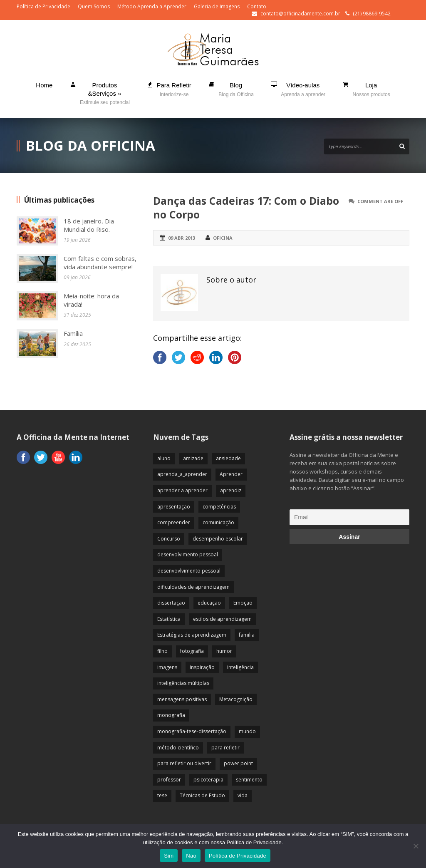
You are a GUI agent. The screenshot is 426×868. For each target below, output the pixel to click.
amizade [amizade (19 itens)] (193, 458)
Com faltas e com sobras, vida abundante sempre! (100, 263)
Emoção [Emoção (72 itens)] (243, 603)
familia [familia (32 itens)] (247, 635)
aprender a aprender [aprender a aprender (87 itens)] (182, 490)
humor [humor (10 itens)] (224, 651)
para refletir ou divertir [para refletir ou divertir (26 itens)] (184, 763)
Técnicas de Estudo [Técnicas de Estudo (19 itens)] (202, 795)
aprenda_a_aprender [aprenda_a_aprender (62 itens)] (182, 474)
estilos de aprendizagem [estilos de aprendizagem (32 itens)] (222, 619)
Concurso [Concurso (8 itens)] (169, 539)
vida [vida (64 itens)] (243, 795)
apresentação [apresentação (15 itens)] (174, 507)
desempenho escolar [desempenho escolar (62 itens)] (218, 539)
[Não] (416, 846)
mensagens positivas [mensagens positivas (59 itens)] (182, 699)
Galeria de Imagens (217, 6)
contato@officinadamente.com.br (300, 14)
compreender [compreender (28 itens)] (174, 522)
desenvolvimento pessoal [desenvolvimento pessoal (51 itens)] (188, 554)
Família (73, 333)
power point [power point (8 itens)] (238, 763)
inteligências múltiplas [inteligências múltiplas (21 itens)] (183, 683)
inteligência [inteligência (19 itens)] (240, 667)
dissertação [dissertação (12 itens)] (171, 603)
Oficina (223, 238)
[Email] (349, 517)
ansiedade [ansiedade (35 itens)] (228, 458)
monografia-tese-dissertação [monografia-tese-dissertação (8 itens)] (192, 731)
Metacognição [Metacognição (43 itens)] (236, 699)
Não (191, 856)
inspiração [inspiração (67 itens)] (202, 667)
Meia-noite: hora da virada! (91, 300)
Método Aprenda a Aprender (152, 6)
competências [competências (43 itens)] (219, 507)
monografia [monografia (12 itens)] (171, 715)
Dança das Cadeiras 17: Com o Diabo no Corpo (246, 207)
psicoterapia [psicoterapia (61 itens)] (208, 780)
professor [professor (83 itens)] (169, 780)
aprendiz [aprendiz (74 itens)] (231, 490)
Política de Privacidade (43, 6)
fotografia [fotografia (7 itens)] (192, 651)
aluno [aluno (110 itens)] (164, 458)
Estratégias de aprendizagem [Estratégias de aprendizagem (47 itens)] (192, 635)
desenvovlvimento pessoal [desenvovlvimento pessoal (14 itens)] (189, 571)
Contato (257, 6)
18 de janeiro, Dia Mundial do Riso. (89, 225)
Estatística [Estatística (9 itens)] (169, 619)
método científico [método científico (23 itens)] (178, 748)
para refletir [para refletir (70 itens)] (225, 748)
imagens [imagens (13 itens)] (167, 667)
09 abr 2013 (182, 238)
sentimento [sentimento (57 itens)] (249, 780)
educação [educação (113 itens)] (209, 603)
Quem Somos (94, 6)
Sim (169, 856)
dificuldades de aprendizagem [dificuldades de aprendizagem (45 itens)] (193, 587)
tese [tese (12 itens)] (162, 795)
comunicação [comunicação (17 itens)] (218, 522)
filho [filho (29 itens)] (162, 651)
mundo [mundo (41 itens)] (247, 731)
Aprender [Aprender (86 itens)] (231, 474)
